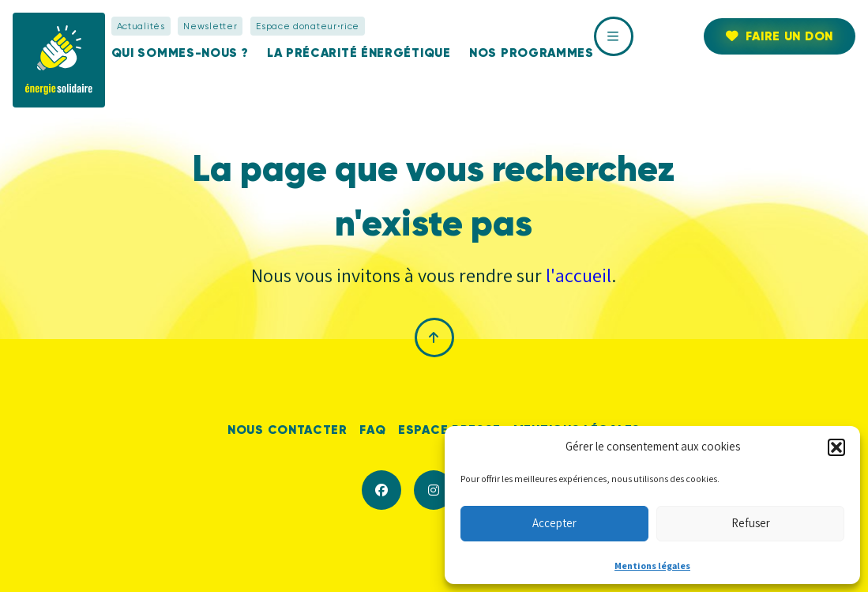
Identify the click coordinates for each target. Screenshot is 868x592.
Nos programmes (532, 53)
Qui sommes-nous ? (180, 53)
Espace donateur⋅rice (308, 26)
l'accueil (579, 275)
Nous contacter (287, 430)
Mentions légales (652, 566)
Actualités (141, 26)
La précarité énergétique (359, 53)
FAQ (372, 430)
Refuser (751, 523)
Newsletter (210, 26)
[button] (836, 447)
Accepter (554, 523)
